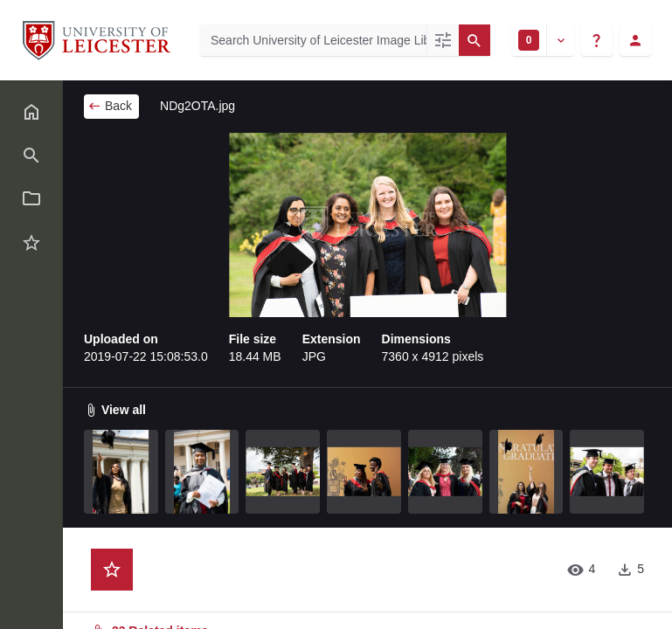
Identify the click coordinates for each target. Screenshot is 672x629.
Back (110, 106)
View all (115, 410)
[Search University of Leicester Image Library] (313, 40)
